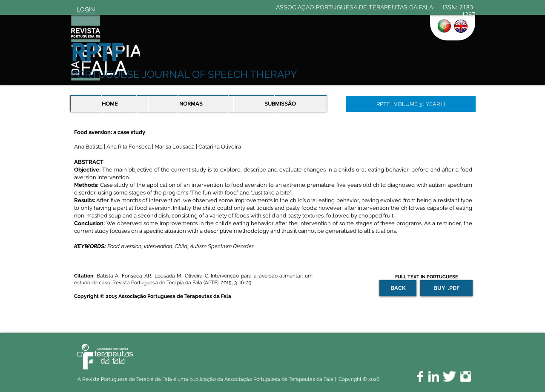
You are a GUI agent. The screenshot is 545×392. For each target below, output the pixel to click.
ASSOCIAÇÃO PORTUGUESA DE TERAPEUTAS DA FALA (355, 7)
